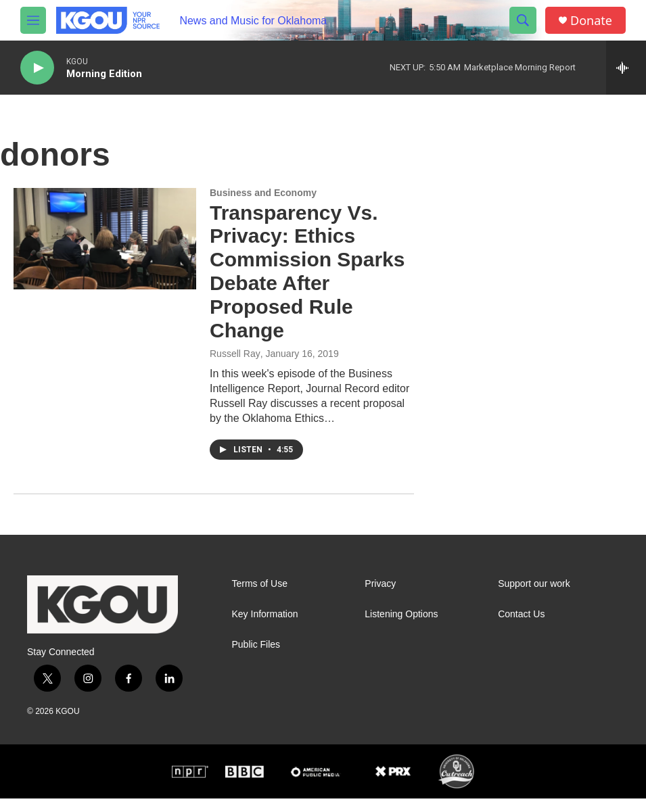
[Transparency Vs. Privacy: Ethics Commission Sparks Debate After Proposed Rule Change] (105, 239)
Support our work (534, 584)
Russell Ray (235, 354)
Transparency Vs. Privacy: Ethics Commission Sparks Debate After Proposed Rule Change (307, 271)
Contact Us (521, 614)
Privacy (380, 584)
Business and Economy (263, 193)
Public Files (256, 645)
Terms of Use (260, 584)
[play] (37, 68)
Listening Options (401, 614)
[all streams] (626, 68)
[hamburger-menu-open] (33, 20)
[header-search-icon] (523, 20)
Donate (591, 21)
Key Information (265, 614)
